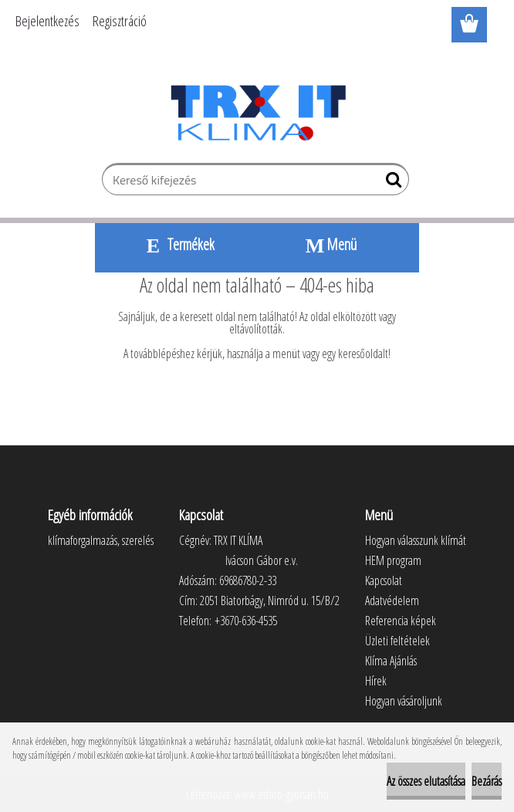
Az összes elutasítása (426, 781)
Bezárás (487, 781)
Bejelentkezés (47, 21)
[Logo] (257, 113)
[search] (391, 183)
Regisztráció (120, 21)
